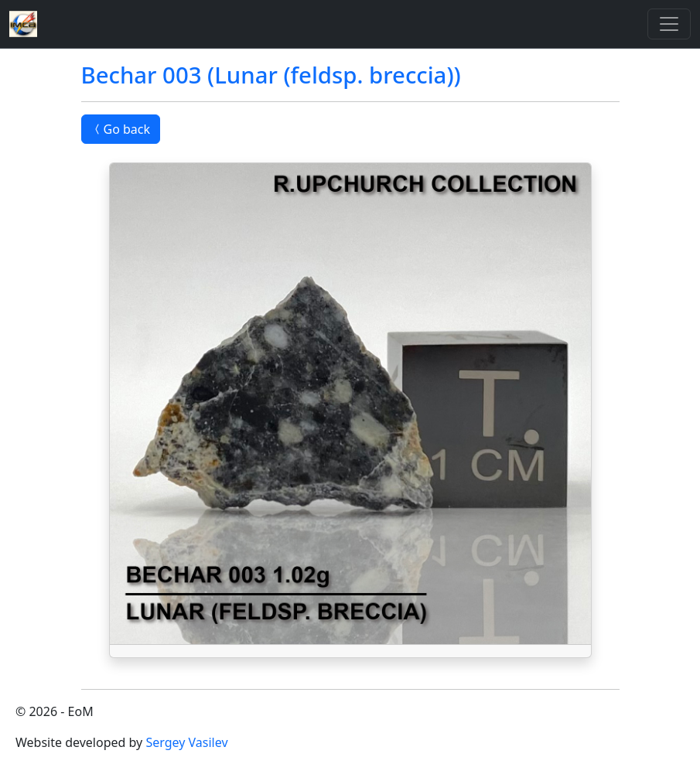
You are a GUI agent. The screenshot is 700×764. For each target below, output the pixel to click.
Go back (121, 129)
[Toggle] (669, 24)
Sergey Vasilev (186, 742)
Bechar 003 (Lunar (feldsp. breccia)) (271, 75)
